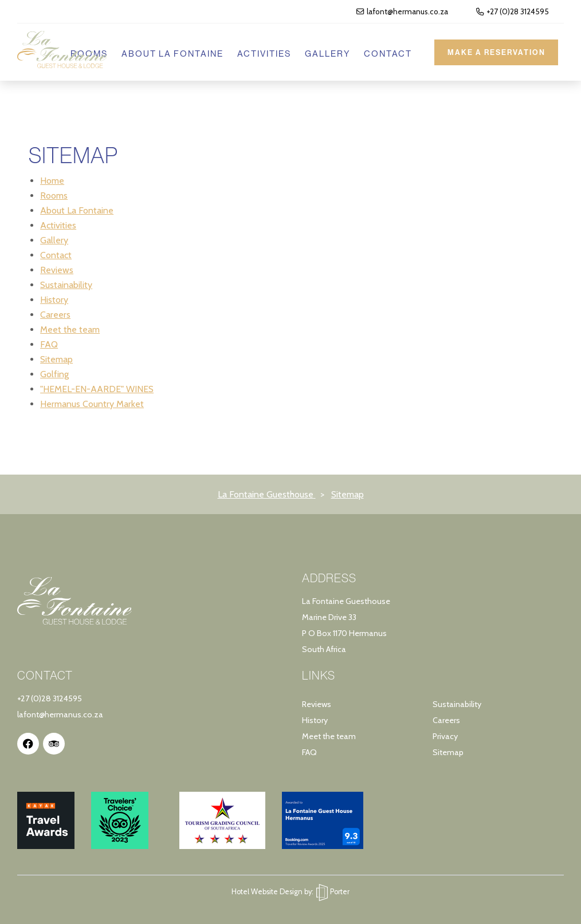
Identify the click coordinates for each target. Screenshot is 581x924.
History (54, 300)
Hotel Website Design (267, 892)
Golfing (54, 374)
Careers (55, 315)
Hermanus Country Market (92, 404)
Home (52, 181)
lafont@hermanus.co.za (402, 11)
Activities (261, 54)
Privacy (445, 736)
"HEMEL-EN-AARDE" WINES (97, 389)
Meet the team (70, 329)
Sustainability (66, 285)
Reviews (57, 270)
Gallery (324, 54)
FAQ (49, 344)
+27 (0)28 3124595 (513, 11)
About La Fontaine (169, 54)
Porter (333, 892)
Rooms (54, 196)
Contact (384, 54)
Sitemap (56, 359)
